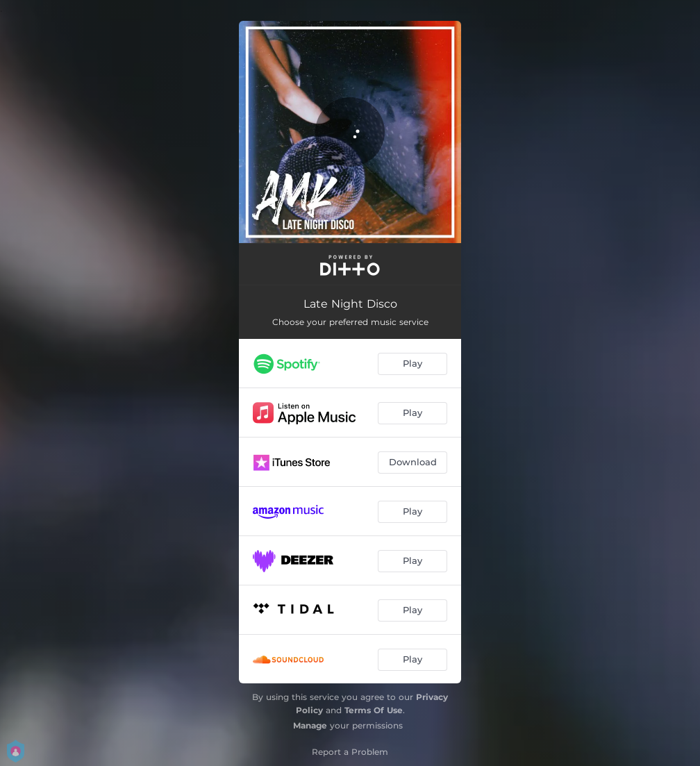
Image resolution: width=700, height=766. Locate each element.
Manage (310, 725)
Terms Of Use (374, 710)
